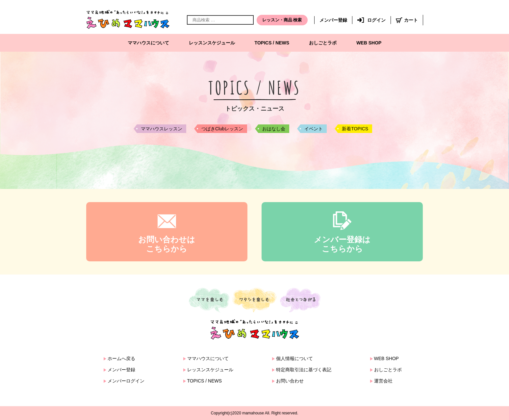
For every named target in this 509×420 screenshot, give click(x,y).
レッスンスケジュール (212, 43)
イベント (314, 129)
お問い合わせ (290, 381)
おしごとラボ (323, 43)
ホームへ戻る (121, 358)
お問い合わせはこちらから (167, 244)
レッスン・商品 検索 (282, 20)
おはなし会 (274, 129)
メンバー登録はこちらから (342, 244)
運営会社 (383, 381)
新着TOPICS (355, 129)
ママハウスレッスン (162, 129)
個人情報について (294, 358)
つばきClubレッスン (222, 129)
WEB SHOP (369, 43)
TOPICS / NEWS (272, 43)
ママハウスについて (148, 43)
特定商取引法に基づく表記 (304, 370)
